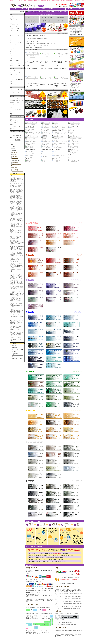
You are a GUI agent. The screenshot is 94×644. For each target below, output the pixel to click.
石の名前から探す (61, 17)
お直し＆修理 (15, 162)
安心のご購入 (40, 12)
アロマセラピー (15, 353)
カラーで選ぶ (15, 158)
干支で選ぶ (15, 156)
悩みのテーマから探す (32, 17)
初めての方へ (30, 12)
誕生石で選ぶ (15, 153)
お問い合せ (15, 167)
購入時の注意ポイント (50, 12)
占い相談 (14, 351)
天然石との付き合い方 (62, 12)
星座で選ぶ (15, 154)
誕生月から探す (32, 21)
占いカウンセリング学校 (18, 350)
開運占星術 (14, 348)
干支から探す (61, 21)
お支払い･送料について (18, 171)
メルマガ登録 (15, 169)
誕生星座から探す (47, 21)
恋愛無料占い (15, 346)
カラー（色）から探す (47, 17)
